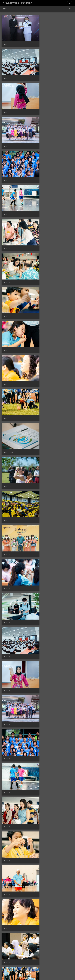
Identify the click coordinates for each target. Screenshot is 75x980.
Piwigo (41, 976)
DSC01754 (7, 736)
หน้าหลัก (4, 9)
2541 (24, 968)
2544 (42, 968)
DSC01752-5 (8, 231)
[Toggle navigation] (70, 3)
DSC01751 (7, 42)
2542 (30, 968)
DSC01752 (45, 231)
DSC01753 (45, 484)
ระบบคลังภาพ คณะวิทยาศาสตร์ (17, 3)
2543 (36, 968)
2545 (49, 968)
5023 (59, 968)
